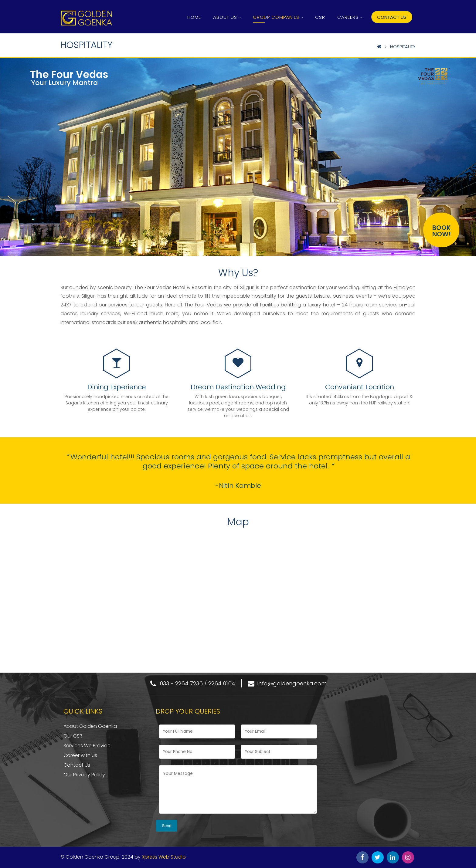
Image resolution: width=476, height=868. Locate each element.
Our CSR (73, 736)
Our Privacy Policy (84, 775)
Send (167, 826)
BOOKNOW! (442, 231)
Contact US (392, 17)
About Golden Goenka (90, 726)
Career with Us (80, 755)
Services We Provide (87, 746)
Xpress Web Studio (164, 857)
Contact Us (77, 765)
